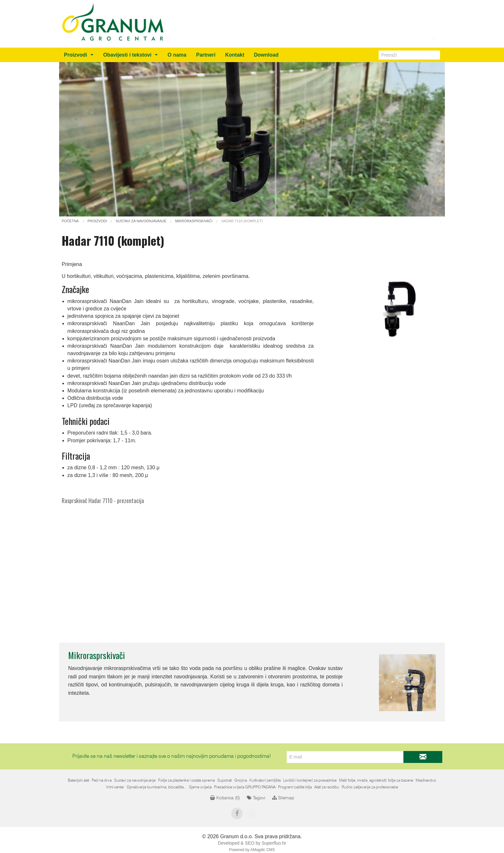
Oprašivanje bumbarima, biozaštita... (157, 787)
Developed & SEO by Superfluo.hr (252, 843)
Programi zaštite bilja (295, 787)
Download (266, 55)
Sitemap (283, 798)
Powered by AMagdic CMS (252, 850)
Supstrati (225, 780)
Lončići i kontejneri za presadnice (310, 780)
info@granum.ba (414, 19)
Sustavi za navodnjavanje (135, 780)
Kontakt (235, 55)
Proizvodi (76, 55)
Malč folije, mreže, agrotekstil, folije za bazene (376, 780)
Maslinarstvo (426, 780)
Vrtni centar (115, 787)
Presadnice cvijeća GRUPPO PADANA (245, 787)
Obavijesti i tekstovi (127, 55)
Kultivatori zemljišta (265, 780)
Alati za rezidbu (327, 787)
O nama (177, 55)
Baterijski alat (78, 780)
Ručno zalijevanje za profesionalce (370, 787)
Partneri (206, 55)
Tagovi (256, 798)
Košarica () (225, 798)
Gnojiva (241, 780)
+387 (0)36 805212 (411, 27)
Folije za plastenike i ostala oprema (186, 780)
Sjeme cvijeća (200, 787)
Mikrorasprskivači (97, 655)
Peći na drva (102, 780)
